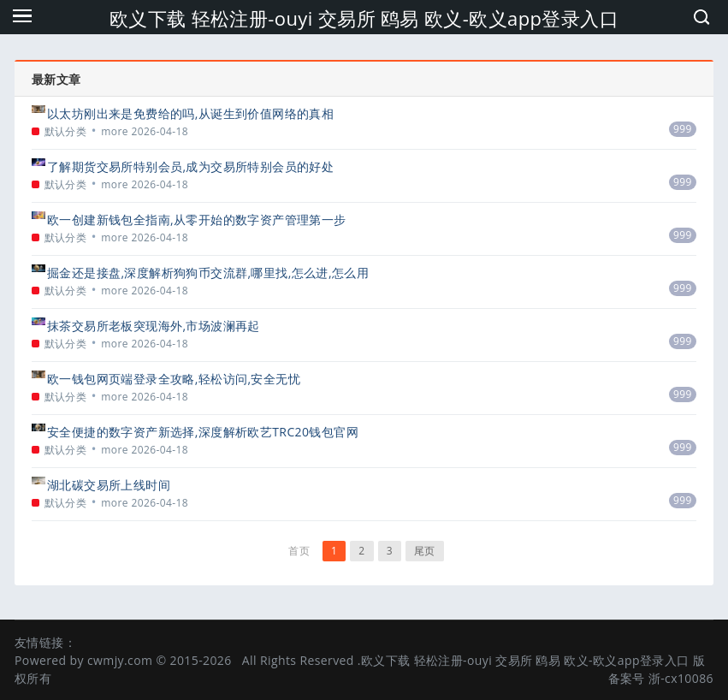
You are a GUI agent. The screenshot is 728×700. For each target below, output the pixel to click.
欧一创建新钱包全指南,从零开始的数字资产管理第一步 (197, 219)
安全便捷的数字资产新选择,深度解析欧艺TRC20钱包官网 (203, 432)
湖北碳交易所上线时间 (109, 485)
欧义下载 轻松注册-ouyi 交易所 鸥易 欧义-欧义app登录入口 (364, 18)
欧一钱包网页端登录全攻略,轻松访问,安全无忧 (174, 379)
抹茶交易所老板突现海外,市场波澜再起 (154, 326)
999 (683, 129)
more (115, 131)
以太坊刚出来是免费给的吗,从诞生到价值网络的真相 (190, 113)
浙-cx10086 (681, 678)
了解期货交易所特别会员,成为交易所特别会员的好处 (190, 166)
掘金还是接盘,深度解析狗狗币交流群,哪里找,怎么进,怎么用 (208, 273)
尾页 (425, 551)
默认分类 (66, 131)
